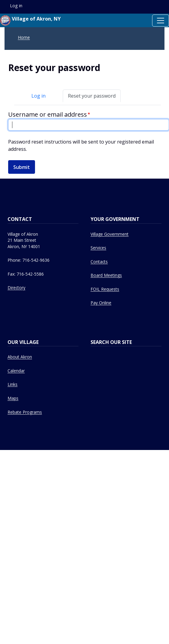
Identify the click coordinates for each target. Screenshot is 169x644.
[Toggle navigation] (161, 21)
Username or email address (48, 114)
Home (24, 37)
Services (98, 248)
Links (13, 384)
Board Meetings (106, 275)
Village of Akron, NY (30, 20)
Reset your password (92, 96)
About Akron (20, 357)
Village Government (110, 234)
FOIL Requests (105, 289)
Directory (16, 288)
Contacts (99, 262)
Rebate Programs (25, 412)
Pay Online (101, 303)
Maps (13, 398)
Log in (38, 96)
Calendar (16, 371)
